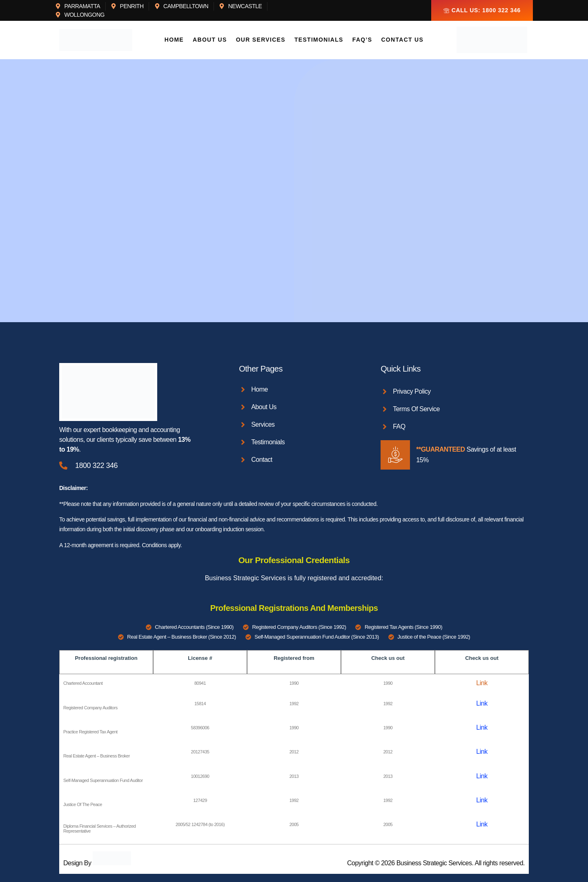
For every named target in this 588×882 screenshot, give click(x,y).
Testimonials (319, 40)
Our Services (262, 40)
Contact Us (401, 40)
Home (177, 40)
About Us (212, 40)
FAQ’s (362, 40)
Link (482, 683)
